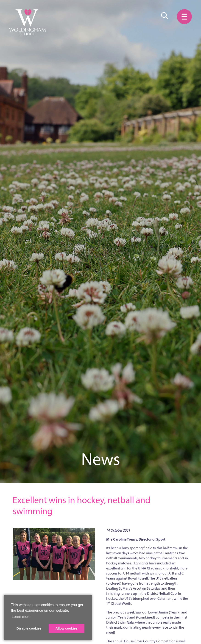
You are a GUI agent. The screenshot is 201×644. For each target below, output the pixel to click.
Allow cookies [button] (67, 628)
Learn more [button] (21, 617)
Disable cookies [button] (29, 628)
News (101, 459)
